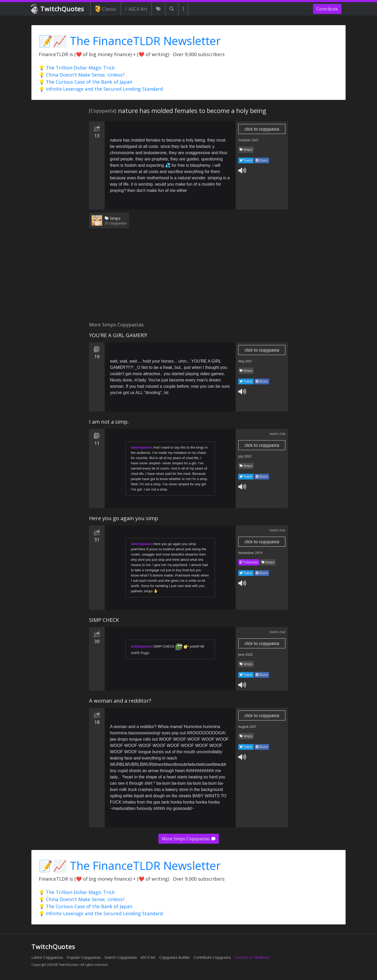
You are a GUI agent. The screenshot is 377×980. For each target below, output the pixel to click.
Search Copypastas (121, 957)
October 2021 (249, 140)
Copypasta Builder (175, 957)
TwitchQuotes (58, 9)
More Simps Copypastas (189, 839)
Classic (106, 9)
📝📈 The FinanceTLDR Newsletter (130, 41)
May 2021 (245, 361)
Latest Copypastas (47, 957)
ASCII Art (136, 9)
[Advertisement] (188, 278)
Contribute (327, 9)
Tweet (246, 160)
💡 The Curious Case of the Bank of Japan (85, 82)
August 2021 (247, 727)
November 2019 (250, 553)
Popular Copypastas (84, 957)
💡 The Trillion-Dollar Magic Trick (77, 68)
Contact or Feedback (252, 957)
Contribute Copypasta (212, 957)
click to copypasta (262, 129)
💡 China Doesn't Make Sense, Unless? (82, 75)
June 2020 (245, 655)
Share (262, 160)
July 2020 (245, 456)
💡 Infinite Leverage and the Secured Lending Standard (101, 89)
